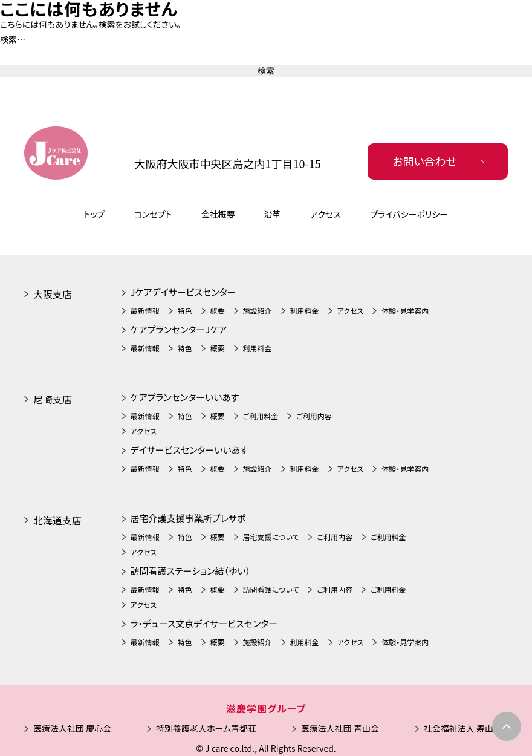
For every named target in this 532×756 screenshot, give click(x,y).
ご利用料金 (261, 416)
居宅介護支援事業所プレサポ (188, 518)
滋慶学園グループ (266, 708)
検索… (13, 39)
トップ (95, 214)
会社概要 (218, 214)
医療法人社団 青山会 (340, 728)
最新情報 (145, 311)
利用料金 (305, 311)
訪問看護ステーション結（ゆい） (191, 571)
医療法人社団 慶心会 (72, 728)
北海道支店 (57, 520)
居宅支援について (271, 537)
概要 (218, 311)
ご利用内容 (314, 416)
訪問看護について (271, 589)
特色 (185, 311)
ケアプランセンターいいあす (185, 397)
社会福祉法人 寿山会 (463, 728)
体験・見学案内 (405, 311)
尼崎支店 (53, 399)
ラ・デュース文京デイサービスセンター (204, 623)
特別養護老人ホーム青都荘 (206, 728)
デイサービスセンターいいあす (190, 450)
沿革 (272, 214)
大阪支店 (53, 294)
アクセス (326, 214)
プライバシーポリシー (409, 214)
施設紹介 (258, 311)
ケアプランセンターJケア (179, 329)
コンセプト (153, 214)
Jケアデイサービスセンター (183, 292)
